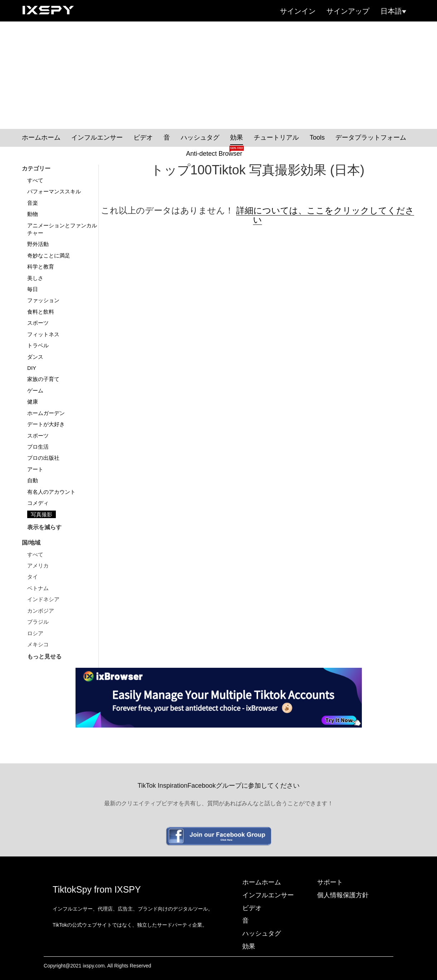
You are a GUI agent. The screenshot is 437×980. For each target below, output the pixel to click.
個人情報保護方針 (343, 895)
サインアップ (348, 11)
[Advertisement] (219, 75)
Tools (317, 137)
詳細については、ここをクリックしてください (325, 215)
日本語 (393, 11)
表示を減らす (44, 527)
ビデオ (143, 137)
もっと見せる (44, 656)
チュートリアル (276, 137)
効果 (237, 137)
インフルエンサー (97, 137)
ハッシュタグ (200, 137)
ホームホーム (41, 137)
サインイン (298, 11)
